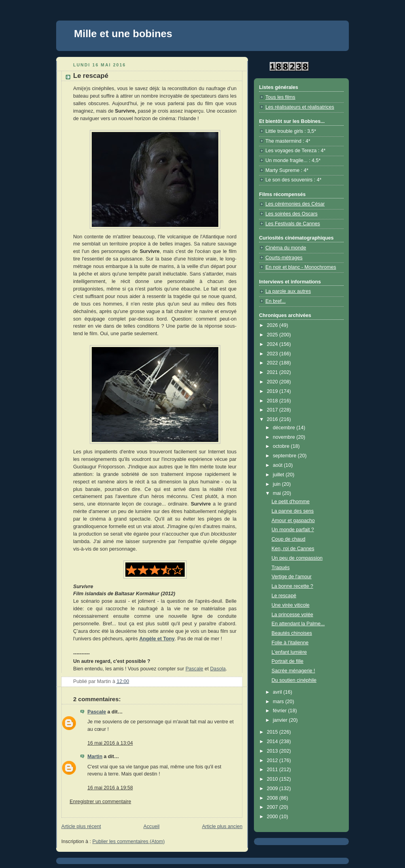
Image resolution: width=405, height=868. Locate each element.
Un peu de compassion (297, 558)
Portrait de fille (288, 661)
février (281, 711)
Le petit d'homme (291, 502)
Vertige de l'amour (292, 577)
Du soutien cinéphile (294, 680)
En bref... (275, 301)
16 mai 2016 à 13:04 (110, 743)
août (278, 465)
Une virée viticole (291, 605)
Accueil (152, 826)
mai (278, 493)
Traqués (281, 568)
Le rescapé (284, 596)
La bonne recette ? (292, 586)
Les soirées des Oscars (291, 214)
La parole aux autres (288, 291)
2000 (273, 817)
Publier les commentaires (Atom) (129, 842)
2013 (273, 751)
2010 (273, 779)
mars (279, 702)
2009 (273, 789)
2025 (273, 335)
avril (278, 692)
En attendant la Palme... (298, 624)
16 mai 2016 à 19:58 (110, 788)
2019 (273, 391)
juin (277, 484)
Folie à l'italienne (290, 643)
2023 (273, 354)
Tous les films (280, 97)
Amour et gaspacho (293, 521)
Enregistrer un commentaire (100, 802)
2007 (273, 807)
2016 (273, 419)
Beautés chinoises (292, 633)
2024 (273, 344)
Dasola (218, 669)
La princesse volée (292, 615)
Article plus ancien (222, 826)
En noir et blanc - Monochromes (301, 267)
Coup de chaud (289, 539)
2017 (273, 410)
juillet (279, 475)
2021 (273, 372)
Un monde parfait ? (293, 530)
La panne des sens (293, 511)
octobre (282, 446)
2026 (273, 325)
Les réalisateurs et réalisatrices (300, 107)
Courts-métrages (284, 258)
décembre (285, 428)
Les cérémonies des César (295, 204)
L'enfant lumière (289, 652)
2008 (273, 798)
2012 (273, 760)
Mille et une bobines (123, 34)
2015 (273, 732)
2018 (273, 401)
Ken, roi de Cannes (293, 549)
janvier (281, 720)
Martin (95, 757)
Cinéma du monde (286, 248)
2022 (273, 363)
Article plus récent (81, 826)
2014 (273, 742)
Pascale (194, 669)
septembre (285, 456)
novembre (285, 437)
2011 (273, 770)
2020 (273, 382)
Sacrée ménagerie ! (293, 671)
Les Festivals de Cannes (293, 224)
